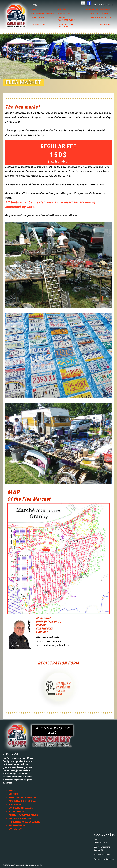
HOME (34, 5)
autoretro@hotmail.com (57, 645)
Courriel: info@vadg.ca (104, 859)
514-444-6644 (54, 642)
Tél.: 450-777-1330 (103, 5)
